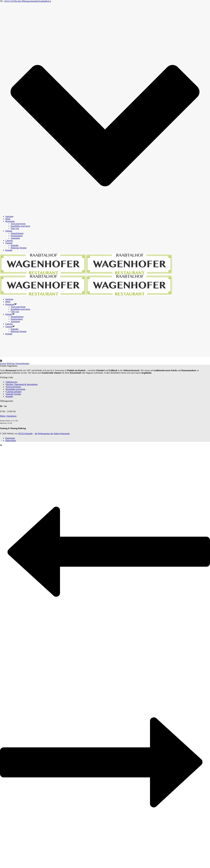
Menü (8, 219)
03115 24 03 (10, 1)
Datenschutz (11, 441)
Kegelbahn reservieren (20, 226)
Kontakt (9, 250)
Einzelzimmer (17, 236)
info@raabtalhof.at (43, 1)
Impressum (10, 438)
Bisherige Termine (19, 248)
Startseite (9, 216)
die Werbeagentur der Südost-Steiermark (52, 434)
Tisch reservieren (18, 224)
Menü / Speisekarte (8, 416)
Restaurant (10, 221)
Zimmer (9, 231)
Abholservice (11, 382)
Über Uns (15, 228)
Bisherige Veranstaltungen (18, 363)
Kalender (15, 245)
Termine (9, 243)
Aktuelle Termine (13, 394)
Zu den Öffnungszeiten (25, 1)
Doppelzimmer (17, 233)
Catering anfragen (13, 392)
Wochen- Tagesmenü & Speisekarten (21, 384)
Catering (9, 241)
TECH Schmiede (25, 434)
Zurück (3, 363)
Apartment (15, 238)
